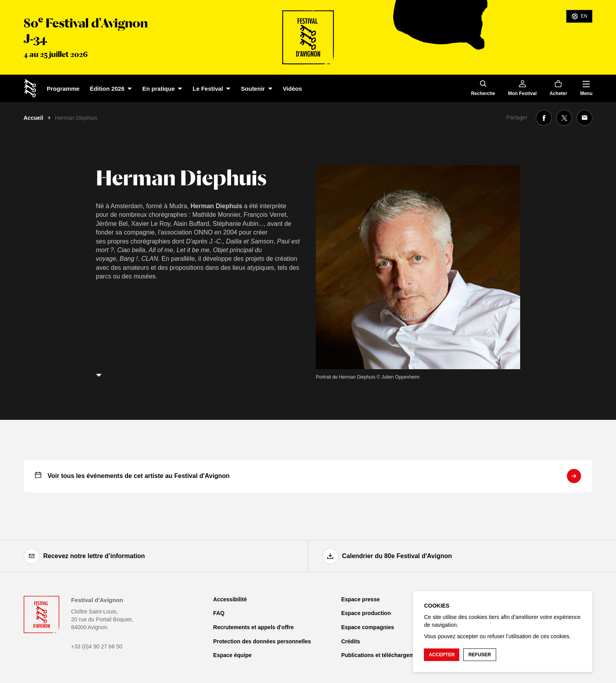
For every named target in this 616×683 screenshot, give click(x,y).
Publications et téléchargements (383, 655)
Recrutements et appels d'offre (254, 627)
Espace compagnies (368, 627)
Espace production (366, 613)
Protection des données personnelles (262, 641)
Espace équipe (233, 655)
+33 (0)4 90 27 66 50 (97, 646)
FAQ (219, 613)
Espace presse (360, 599)
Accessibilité (230, 599)
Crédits (350, 641)
